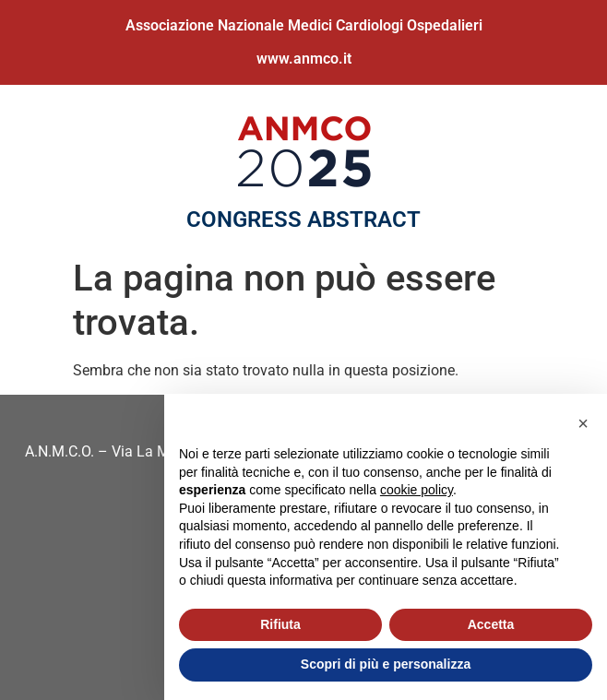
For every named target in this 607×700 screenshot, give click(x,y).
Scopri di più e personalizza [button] (386, 664)
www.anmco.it (304, 59)
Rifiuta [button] (280, 624)
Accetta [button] (491, 624)
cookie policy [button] (417, 490)
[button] (583, 423)
